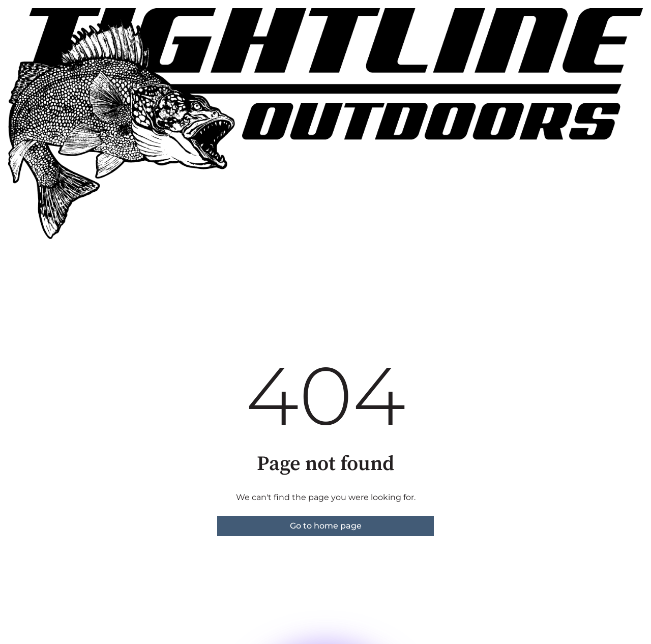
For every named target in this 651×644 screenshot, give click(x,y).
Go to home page (326, 526)
